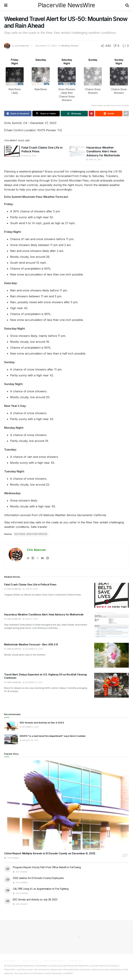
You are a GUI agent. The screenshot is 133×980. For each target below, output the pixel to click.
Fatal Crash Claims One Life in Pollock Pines (30, 584)
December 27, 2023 (46, 46)
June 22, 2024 (29, 156)
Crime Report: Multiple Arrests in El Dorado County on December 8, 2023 (50, 853)
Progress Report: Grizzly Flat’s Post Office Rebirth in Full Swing (47, 867)
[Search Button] (127, 5)
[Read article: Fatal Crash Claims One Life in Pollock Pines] (12, 151)
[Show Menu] (6, 5)
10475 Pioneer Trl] (49, 130)
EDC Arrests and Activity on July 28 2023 (35, 899)
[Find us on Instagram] (71, 937)
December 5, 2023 (29, 727)
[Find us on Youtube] (79, 937)
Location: (30, 130)
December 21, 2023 (33, 682)
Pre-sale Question (54, 961)
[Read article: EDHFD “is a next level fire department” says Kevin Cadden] (11, 739)
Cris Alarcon (22, 46)
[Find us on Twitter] (62, 937)
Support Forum (30, 961)
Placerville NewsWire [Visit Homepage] (66, 5)
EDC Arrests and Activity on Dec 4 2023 (42, 723)
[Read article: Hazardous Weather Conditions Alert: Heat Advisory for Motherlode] (77, 151)
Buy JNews (10, 961)
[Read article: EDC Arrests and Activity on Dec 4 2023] (11, 726)
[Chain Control (14, 130)
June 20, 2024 (94, 159)
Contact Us (76, 961)
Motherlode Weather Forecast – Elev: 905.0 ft (31, 644)
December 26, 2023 (33, 649)
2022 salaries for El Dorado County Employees (38, 878)
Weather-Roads (70, 46)
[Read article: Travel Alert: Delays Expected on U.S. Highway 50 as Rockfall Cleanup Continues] (112, 685)
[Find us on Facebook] (54, 937)
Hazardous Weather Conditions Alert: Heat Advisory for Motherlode (103, 151)
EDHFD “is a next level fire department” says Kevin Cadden (53, 736)
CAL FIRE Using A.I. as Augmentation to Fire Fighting (41, 889)
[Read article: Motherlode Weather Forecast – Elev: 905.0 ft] (112, 655)
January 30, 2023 (29, 740)
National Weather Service (31, 534)
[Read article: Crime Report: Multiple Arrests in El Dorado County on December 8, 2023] (66, 805)
